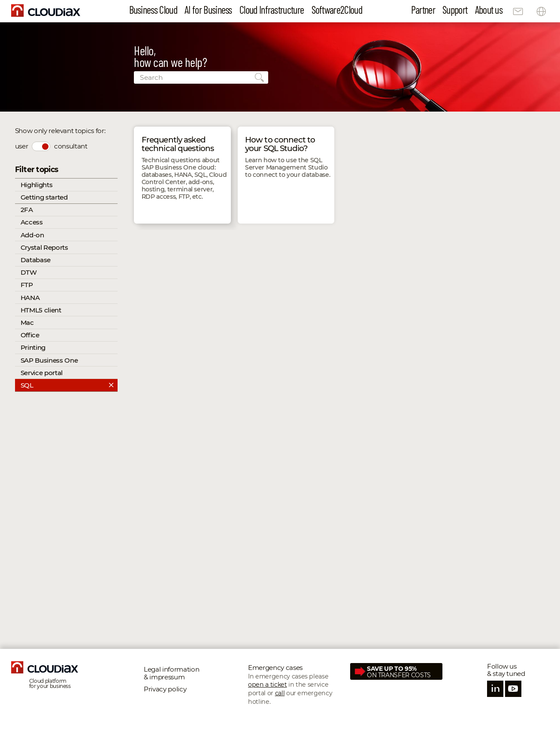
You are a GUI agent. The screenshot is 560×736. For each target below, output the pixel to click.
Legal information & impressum (171, 673)
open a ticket (268, 685)
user (22, 146)
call (280, 693)
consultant (71, 146)
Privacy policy (165, 689)
